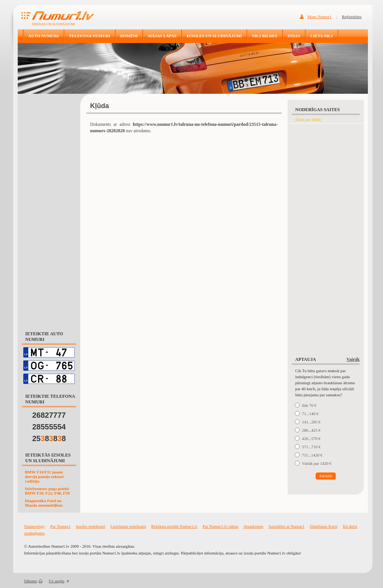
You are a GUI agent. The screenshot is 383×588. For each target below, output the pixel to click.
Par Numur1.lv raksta (221, 526)
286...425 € (311, 430)
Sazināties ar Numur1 (286, 526)
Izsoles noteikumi (90, 526)
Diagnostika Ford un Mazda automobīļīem (44, 503)
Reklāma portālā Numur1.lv (174, 526)
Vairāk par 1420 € (317, 463)
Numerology (35, 526)
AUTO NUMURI (44, 36)
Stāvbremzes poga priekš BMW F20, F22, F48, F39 (47, 491)
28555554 (49, 427)
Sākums (31, 581)
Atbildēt (326, 476)
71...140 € (310, 414)
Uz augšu (56, 581)
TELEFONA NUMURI (90, 36)
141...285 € (311, 422)
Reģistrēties (352, 17)
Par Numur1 (60, 526)
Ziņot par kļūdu (308, 119)
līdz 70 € (309, 405)
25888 (49, 438)
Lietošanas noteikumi (128, 526)
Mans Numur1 (320, 17)
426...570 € (311, 438)
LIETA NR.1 (322, 36)
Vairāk (353, 359)
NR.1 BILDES (264, 36)
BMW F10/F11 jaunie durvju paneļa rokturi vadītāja (44, 477)
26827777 (49, 415)
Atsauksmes (253, 526)
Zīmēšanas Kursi (323, 526)
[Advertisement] (49, 209)
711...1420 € (312, 455)
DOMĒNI (129, 36)
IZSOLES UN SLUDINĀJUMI (214, 36)
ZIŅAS (294, 36)
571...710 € (311, 447)
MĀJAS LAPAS (162, 36)
